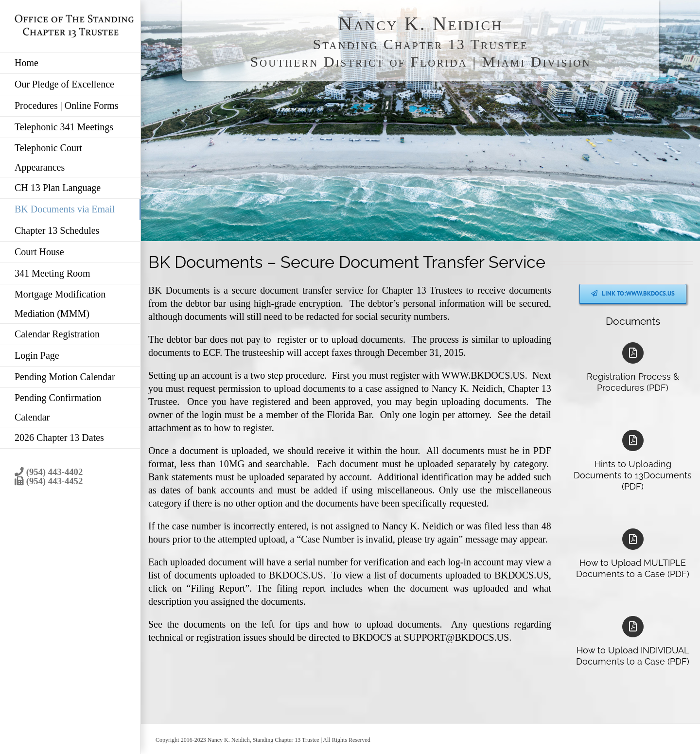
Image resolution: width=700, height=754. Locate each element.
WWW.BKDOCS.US (483, 375)
